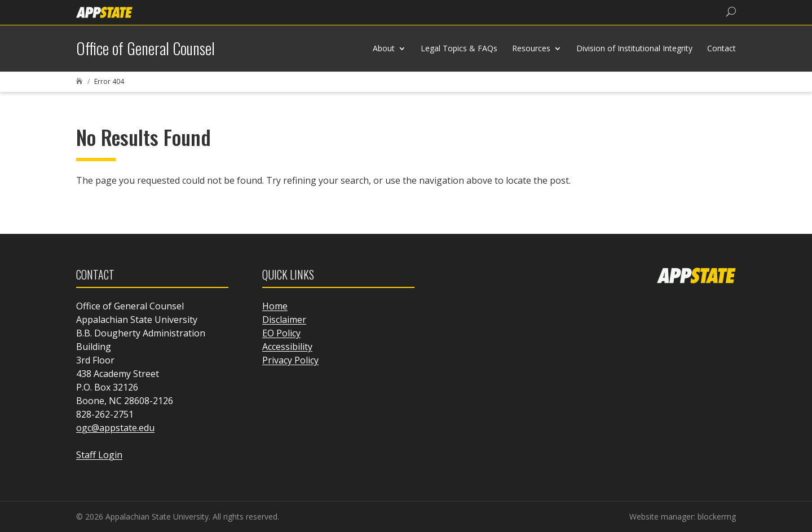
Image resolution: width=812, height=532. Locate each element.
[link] (104, 12)
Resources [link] (531, 48)
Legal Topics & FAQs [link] (459, 48)
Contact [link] (721, 48)
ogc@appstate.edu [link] (115, 428)
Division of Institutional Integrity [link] (634, 48)
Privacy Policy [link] (290, 360)
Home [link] (275, 306)
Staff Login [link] (99, 455)
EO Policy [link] (281, 333)
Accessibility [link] (287, 347)
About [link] (384, 48)
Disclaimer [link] (284, 320)
